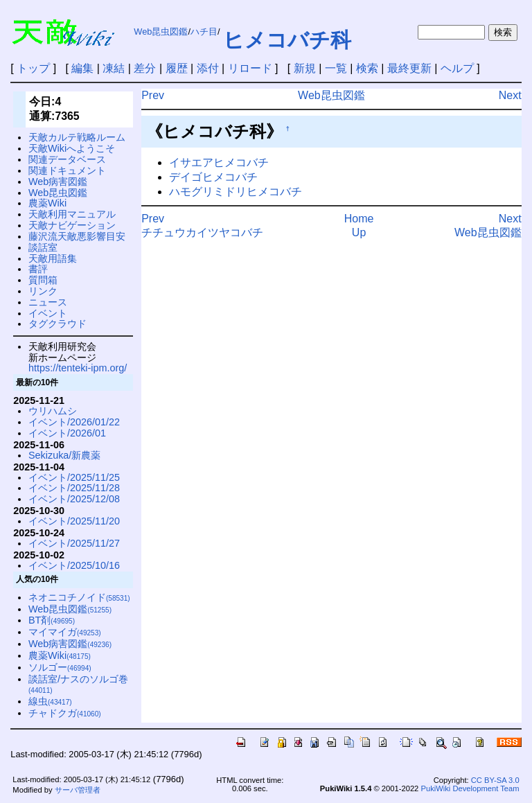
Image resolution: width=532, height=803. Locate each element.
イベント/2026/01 (67, 433)
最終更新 (409, 68)
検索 (367, 68)
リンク (43, 291)
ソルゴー (60, 667)
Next (510, 95)
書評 (38, 269)
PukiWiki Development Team (470, 788)
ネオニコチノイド (79, 597)
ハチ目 (204, 32)
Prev (153, 95)
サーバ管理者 (78, 790)
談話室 (43, 247)
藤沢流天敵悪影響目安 (77, 236)
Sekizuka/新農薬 (64, 455)
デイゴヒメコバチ (213, 177)
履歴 (177, 68)
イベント (48, 313)
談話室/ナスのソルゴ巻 (78, 684)
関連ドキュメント (67, 170)
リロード (250, 68)
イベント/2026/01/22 (74, 422)
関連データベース (67, 159)
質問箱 (43, 280)
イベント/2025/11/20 (74, 521)
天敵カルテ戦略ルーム (77, 137)
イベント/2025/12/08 (74, 499)
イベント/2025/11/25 (74, 477)
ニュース (48, 302)
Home (359, 219)
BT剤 (52, 620)
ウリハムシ (53, 411)
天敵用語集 (53, 258)
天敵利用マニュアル (72, 214)
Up (359, 232)
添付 (208, 68)
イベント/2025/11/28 (74, 488)
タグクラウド (57, 324)
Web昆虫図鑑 (161, 32)
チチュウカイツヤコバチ (202, 232)
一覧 (336, 68)
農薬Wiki (47, 203)
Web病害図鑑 (58, 182)
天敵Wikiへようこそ (72, 148)
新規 (305, 68)
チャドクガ (65, 713)
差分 (145, 68)
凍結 (114, 68)
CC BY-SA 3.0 (495, 780)
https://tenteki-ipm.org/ (78, 368)
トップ (33, 68)
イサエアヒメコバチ (219, 162)
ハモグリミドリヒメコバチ (236, 192)
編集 (82, 68)
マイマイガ (65, 632)
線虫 (50, 701)
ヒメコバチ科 (287, 40)
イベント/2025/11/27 (74, 543)
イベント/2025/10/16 (74, 565)
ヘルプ (457, 68)
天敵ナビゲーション (72, 225)
